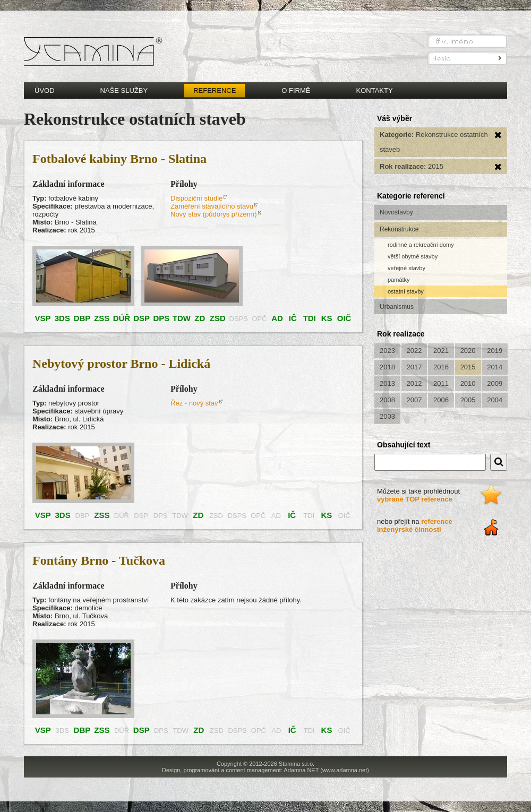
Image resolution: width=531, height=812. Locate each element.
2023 (387, 351)
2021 (441, 351)
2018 (387, 367)
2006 (441, 400)
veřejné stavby (406, 268)
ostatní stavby (406, 291)
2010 (468, 383)
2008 (387, 400)
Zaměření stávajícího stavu (212, 206)
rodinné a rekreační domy (421, 245)
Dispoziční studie (196, 198)
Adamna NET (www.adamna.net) (326, 770)
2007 (414, 400)
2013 (387, 383)
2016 (441, 367)
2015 (468, 367)
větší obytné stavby (413, 256)
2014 (495, 367)
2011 (441, 383)
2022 (414, 351)
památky (399, 280)
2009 (495, 383)
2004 (495, 400)
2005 (468, 400)
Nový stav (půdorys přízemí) (214, 214)
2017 (414, 367)
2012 (414, 383)
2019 (495, 351)
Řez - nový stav (194, 403)
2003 (387, 416)
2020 (468, 351)
